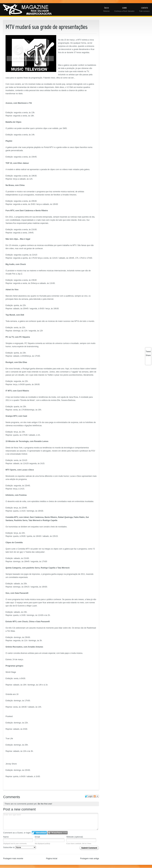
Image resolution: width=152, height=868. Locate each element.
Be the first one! (45, 804)
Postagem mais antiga (90, 859)
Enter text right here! (51, 822)
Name (6, 837)
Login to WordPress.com (58, 833)
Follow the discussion (96, 796)
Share (148, 355)
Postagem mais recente (13, 859)
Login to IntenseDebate (39, 833)
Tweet (148, 352)
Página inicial (52, 859)
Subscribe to (20, 847)
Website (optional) (75, 837)
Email (37, 837)
